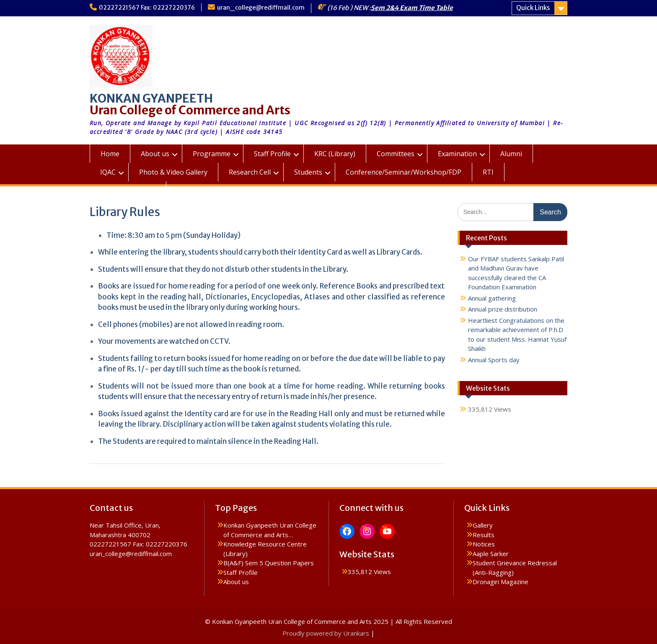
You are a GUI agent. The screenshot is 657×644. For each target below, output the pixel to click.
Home (110, 154)
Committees (396, 154)
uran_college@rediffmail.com (261, 8)
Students (308, 172)
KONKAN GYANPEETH (151, 98)
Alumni (511, 154)
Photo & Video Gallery (173, 172)
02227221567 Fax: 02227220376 (147, 8)
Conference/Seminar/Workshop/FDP (404, 172)
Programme (212, 154)
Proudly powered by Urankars (326, 633)
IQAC (108, 172)
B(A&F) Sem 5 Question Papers (269, 563)
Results (484, 535)
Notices (484, 544)
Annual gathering (492, 298)
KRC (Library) (335, 154)
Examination (457, 154)
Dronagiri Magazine (501, 582)
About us (155, 154)
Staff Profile (272, 154)
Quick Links (533, 8)
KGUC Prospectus (128, 191)
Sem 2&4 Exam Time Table (412, 8)
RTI (488, 172)
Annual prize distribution (503, 309)
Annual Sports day (494, 360)
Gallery (483, 525)
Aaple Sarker (491, 554)
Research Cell (250, 172)
